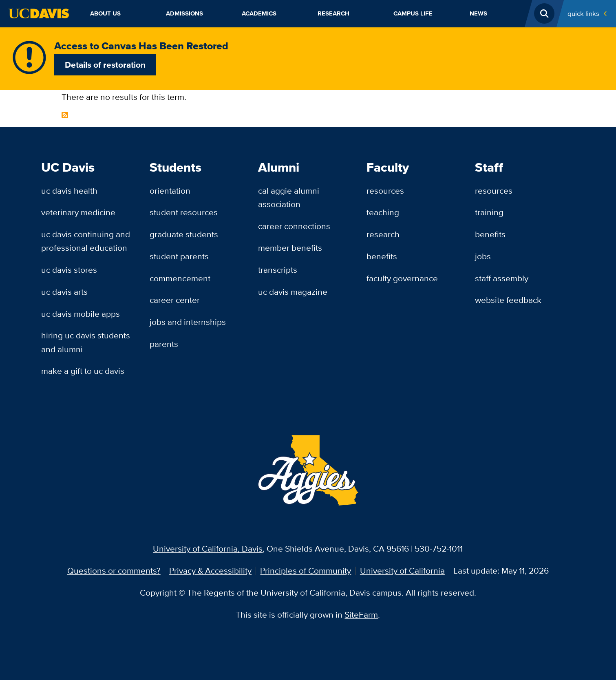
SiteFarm (361, 615)
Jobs (483, 256)
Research (333, 13)
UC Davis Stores (69, 270)
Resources (385, 191)
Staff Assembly (502, 278)
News (478, 13)
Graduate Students (184, 234)
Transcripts (278, 270)
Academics (259, 13)
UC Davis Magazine (293, 292)
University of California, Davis (208, 549)
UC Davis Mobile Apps (81, 314)
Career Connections (294, 226)
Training (489, 212)
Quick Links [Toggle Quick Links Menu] (583, 13)
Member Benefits (290, 248)
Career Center (175, 300)
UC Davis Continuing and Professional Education (86, 241)
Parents (164, 344)
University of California (402, 571)
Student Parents (179, 256)
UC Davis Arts (64, 292)
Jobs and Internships (188, 322)
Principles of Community (306, 571)
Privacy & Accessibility (210, 571)
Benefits (382, 256)
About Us (105, 13)
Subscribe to (65, 115)
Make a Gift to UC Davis (83, 371)
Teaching (383, 212)
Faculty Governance (402, 278)
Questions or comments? (114, 571)
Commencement (180, 278)
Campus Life (413, 13)
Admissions (184, 13)
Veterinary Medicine (78, 212)
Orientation (170, 191)
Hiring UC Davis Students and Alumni (86, 342)
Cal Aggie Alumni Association (289, 197)
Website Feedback (508, 300)
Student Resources (184, 212)
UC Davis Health (69, 191)
